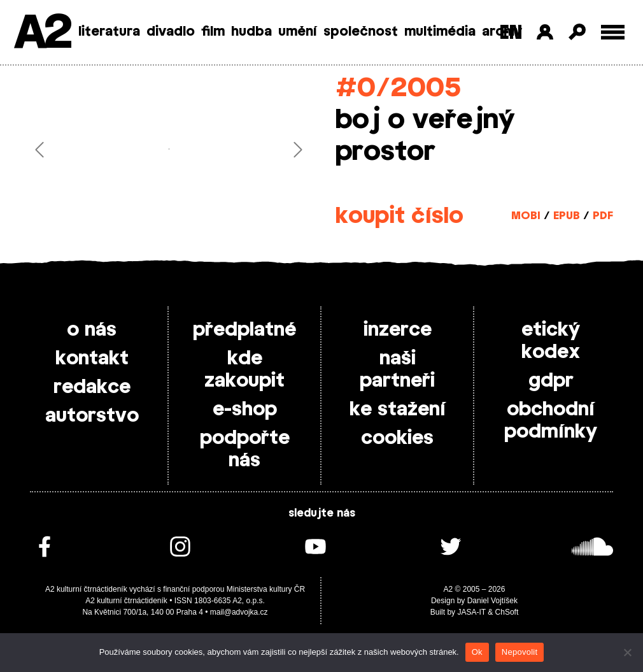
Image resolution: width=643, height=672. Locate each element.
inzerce (398, 330)
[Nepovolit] (627, 652)
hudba (251, 32)
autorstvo (92, 416)
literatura (109, 32)
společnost (361, 32)
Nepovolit (519, 652)
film (213, 32)
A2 (42, 33)
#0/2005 (398, 88)
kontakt (92, 359)
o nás (92, 330)
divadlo (171, 32)
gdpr (551, 381)
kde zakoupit (244, 370)
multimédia (440, 32)
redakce (92, 387)
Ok (477, 652)
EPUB (567, 216)
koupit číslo (399, 216)
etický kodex (551, 341)
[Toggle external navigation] (613, 32)
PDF (603, 216)
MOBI (526, 216)
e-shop (245, 410)
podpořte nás (245, 449)
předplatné (244, 330)
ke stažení (398, 410)
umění (298, 32)
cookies (397, 438)
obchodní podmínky (551, 421)
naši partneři (397, 370)
